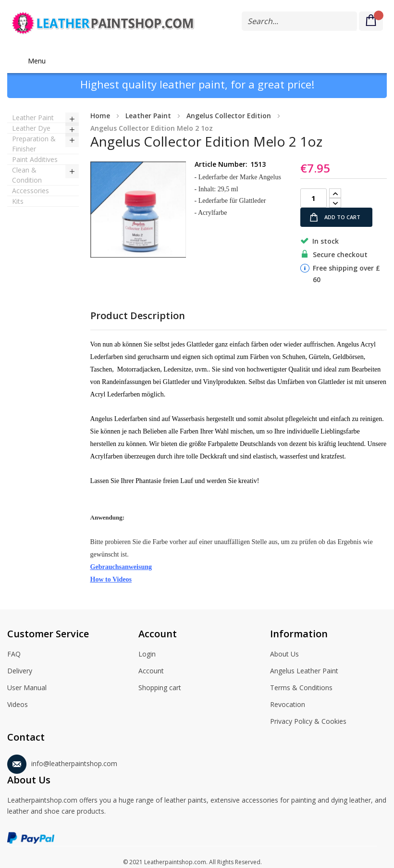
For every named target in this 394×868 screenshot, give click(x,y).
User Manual (27, 688)
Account (151, 671)
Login (147, 655)
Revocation (288, 705)
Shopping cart (160, 688)
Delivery (20, 671)
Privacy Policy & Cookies (308, 722)
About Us (284, 655)
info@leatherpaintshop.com (62, 762)
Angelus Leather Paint (304, 671)
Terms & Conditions (301, 688)
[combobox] (299, 21)
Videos (18, 705)
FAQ (14, 655)
